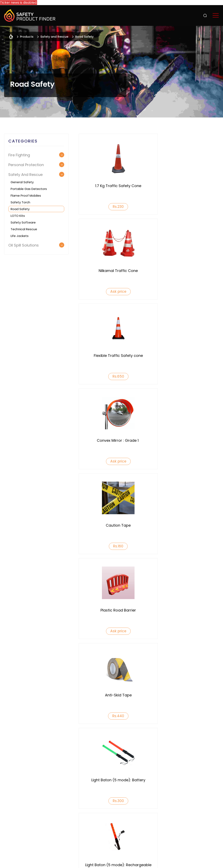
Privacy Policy (70, 861)
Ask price (185, 207)
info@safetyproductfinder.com (134, 839)
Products (170, 785)
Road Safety (20, 209)
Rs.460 (113, 546)
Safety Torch (20, 202)
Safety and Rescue (54, 37)
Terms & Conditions (102, 861)
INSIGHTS (199, 797)
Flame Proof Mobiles (26, 196)
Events (198, 785)
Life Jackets (20, 236)
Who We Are (71, 785)
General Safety (22, 182)
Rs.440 (113, 461)
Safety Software (23, 222)
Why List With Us (124, 785)
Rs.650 (113, 292)
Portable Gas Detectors (29, 189)
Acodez (213, 861)
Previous (7, 662)
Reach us (200, 810)
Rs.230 (113, 207)
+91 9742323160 (87, 839)
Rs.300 (185, 461)
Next (216, 662)
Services (169, 797)
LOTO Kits (18, 216)
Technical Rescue (24, 229)
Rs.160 (113, 376)
